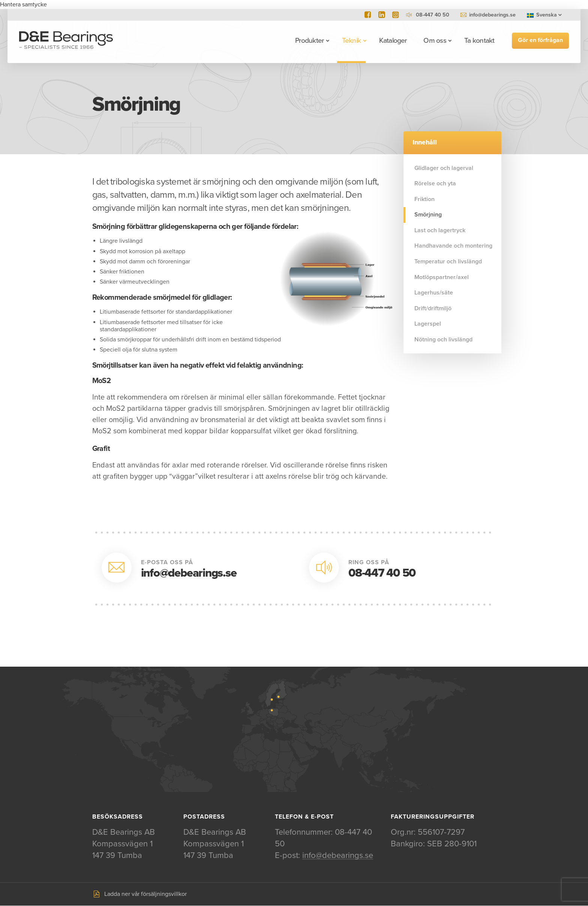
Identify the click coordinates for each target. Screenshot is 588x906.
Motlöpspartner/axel (442, 277)
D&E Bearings (66, 41)
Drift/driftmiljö (433, 308)
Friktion (424, 199)
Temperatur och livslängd (448, 261)
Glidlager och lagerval (444, 168)
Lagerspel (428, 324)
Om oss (434, 41)
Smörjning (428, 215)
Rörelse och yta (435, 183)
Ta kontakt (479, 41)
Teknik (351, 41)
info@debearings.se (492, 15)
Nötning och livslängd (443, 340)
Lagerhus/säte (434, 293)
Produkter (309, 41)
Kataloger (393, 41)
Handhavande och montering (453, 246)
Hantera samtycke (23, 5)
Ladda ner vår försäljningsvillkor (145, 894)
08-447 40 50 (382, 573)
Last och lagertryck (440, 230)
